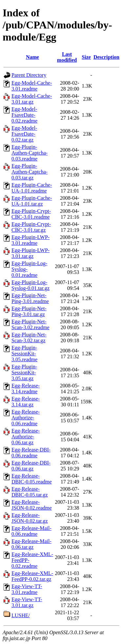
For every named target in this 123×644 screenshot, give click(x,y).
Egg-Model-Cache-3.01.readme (32, 86)
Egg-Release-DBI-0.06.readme (31, 453)
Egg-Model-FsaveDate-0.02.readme (24, 115)
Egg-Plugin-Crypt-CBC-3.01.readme (31, 214)
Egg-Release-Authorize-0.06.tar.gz (26, 437)
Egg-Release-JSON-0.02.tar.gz (30, 518)
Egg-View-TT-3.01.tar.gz (27, 602)
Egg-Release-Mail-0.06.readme (31, 531)
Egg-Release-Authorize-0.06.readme (26, 418)
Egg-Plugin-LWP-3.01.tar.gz (31, 253)
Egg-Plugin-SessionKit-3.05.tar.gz (24, 373)
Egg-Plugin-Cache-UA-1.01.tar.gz (32, 201)
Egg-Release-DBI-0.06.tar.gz (31, 466)
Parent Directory (29, 75)
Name (32, 57)
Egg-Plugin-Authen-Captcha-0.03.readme (30, 153)
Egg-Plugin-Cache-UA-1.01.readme (32, 188)
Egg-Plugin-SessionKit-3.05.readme (24, 354)
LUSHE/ (21, 615)
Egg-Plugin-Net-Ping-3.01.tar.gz (29, 311)
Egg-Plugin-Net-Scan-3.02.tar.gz (29, 338)
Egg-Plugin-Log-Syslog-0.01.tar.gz (31, 285)
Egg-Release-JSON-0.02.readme (32, 505)
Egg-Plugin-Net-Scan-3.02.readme (31, 324)
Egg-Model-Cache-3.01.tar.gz (32, 99)
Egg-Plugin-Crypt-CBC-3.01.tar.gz (31, 227)
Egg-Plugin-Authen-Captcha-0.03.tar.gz (30, 172)
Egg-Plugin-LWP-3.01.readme (31, 240)
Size (86, 57)
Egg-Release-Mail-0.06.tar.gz (31, 544)
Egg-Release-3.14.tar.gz (26, 402)
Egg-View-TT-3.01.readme (27, 589)
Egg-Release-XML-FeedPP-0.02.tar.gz (32, 576)
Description (106, 57)
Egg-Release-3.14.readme (26, 389)
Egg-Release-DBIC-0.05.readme (32, 479)
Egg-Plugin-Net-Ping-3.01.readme (30, 298)
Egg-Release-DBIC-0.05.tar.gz (30, 492)
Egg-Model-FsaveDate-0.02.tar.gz (24, 134)
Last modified (67, 57)
